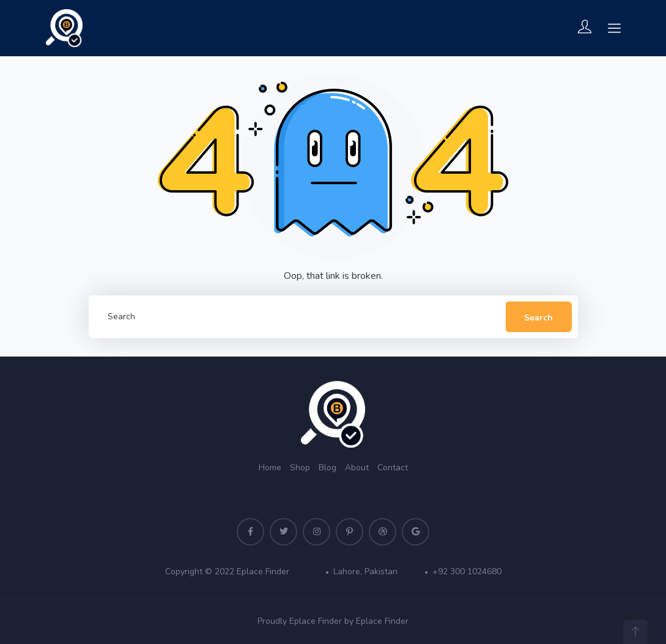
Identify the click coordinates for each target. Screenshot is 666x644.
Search (538, 318)
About (357, 468)
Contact (393, 468)
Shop (300, 468)
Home (270, 468)
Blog (327, 468)
